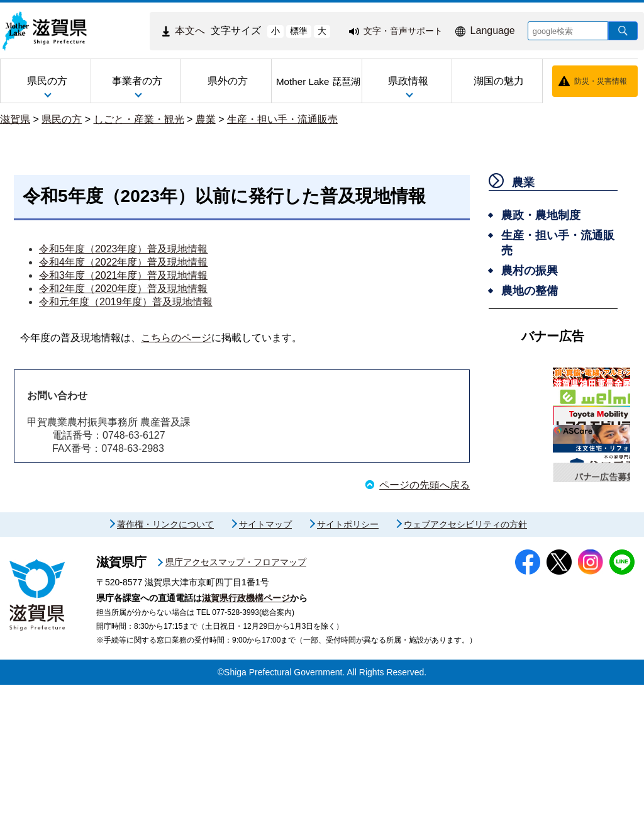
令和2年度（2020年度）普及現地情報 (124, 289)
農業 (206, 119)
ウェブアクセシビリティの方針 (465, 667)
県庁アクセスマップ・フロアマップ (236, 704)
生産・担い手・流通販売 (282, 119)
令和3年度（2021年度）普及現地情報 (124, 275)
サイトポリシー (348, 667)
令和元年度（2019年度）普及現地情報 (126, 302)
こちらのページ (176, 338)
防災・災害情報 (601, 81)
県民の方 (62, 119)
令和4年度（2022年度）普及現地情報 (124, 262)
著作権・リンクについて (165, 667)
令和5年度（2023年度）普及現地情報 (124, 249)
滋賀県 (15, 119)
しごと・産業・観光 (139, 119)
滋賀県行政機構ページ (246, 740)
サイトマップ (265, 667)
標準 (299, 31)
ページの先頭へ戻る (425, 485)
